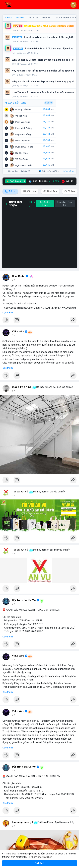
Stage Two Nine (22, 387)
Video (70, 191)
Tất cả (10, 191)
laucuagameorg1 (23, 822)
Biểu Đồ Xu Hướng (45, 204)
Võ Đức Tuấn (22, 159)
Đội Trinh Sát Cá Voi (24, 600)
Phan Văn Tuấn (23, 122)
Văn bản (29, 191)
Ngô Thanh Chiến (24, 165)
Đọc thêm (8, 312)
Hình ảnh (50, 191)
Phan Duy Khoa (23, 141)
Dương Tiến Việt (23, 110)
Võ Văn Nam (21, 116)
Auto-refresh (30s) (49, 171)
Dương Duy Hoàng (24, 147)
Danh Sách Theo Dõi (65, 204)
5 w (14, 280)
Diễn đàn (26, 171)
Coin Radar (19, 276)
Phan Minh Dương (24, 128)
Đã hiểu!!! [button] (39, 863)
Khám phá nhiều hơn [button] (42, 857)
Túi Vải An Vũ (20, 492)
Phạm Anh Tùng (23, 134)
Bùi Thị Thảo (22, 153)
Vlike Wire (18, 332)
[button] (73, 5)
